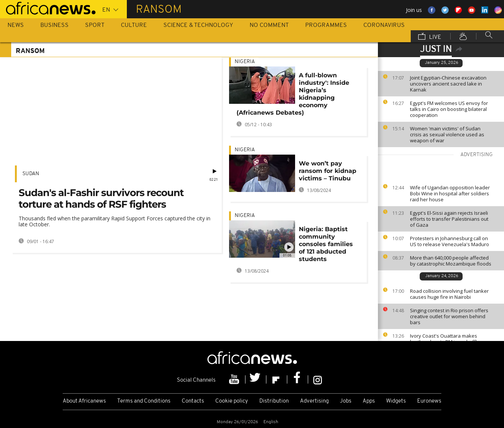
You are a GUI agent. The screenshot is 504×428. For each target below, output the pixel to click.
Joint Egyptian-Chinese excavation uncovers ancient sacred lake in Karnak (448, 84)
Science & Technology (198, 25)
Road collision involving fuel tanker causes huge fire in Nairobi (449, 294)
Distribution (274, 401)
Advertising (314, 401)
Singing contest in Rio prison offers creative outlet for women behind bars (449, 316)
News (16, 25)
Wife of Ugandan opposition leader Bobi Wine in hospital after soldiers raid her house (450, 193)
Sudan (31, 174)
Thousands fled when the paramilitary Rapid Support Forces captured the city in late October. (115, 221)
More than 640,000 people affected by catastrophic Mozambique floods (451, 261)
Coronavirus (384, 25)
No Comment (269, 25)
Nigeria (245, 62)
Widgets (396, 401)
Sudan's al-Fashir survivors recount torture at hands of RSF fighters (101, 199)
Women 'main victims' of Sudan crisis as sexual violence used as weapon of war (447, 134)
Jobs (346, 401)
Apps (369, 401)
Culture (134, 25)
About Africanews (84, 401)
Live (430, 37)
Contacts (193, 401)
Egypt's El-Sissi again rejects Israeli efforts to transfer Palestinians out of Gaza (449, 219)
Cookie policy (232, 401)
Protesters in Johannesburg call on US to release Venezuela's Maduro (450, 241)
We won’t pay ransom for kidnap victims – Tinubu (328, 171)
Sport (95, 25)
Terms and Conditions (144, 401)
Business (54, 25)
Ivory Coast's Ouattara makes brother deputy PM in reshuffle (445, 339)
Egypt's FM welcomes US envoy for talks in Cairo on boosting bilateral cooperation (449, 109)
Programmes (326, 25)
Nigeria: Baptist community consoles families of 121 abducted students (326, 244)
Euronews (429, 401)
